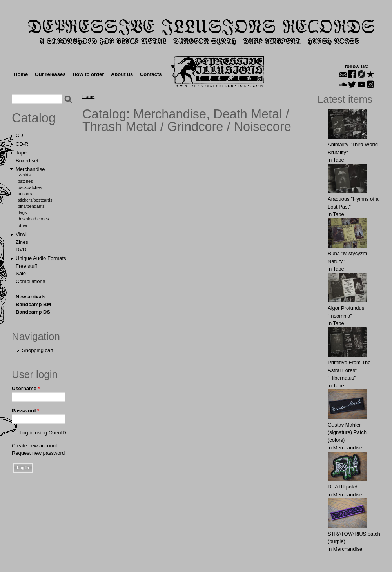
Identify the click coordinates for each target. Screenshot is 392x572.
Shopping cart (38, 350)
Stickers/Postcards (35, 200)
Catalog (34, 118)
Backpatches (30, 187)
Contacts (151, 74)
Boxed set (27, 161)
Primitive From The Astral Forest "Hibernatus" (349, 370)
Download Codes (33, 219)
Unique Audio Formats (41, 258)
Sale (21, 273)
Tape (21, 153)
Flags (22, 212)
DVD (21, 250)
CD (19, 135)
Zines (22, 242)
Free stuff (26, 266)
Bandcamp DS (33, 312)
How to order (88, 74)
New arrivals (31, 297)
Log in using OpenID (43, 433)
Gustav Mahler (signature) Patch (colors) (347, 432)
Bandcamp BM (33, 304)
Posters (25, 194)
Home (21, 74)
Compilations (30, 281)
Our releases (50, 74)
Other (23, 225)
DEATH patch (343, 487)
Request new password (38, 453)
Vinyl (21, 234)
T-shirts (24, 175)
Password (25, 411)
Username (26, 388)
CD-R (22, 144)
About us (122, 74)
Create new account (34, 446)
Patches (25, 181)
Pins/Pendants (31, 206)
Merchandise (30, 169)
